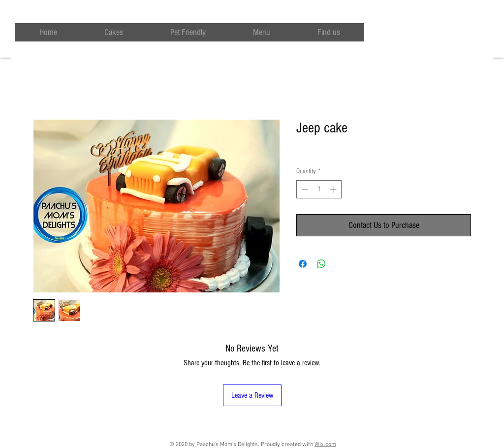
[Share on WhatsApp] (321, 264)
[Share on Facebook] (303, 264)
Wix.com (325, 445)
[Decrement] (304, 189)
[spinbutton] (319, 189)
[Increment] (334, 189)
